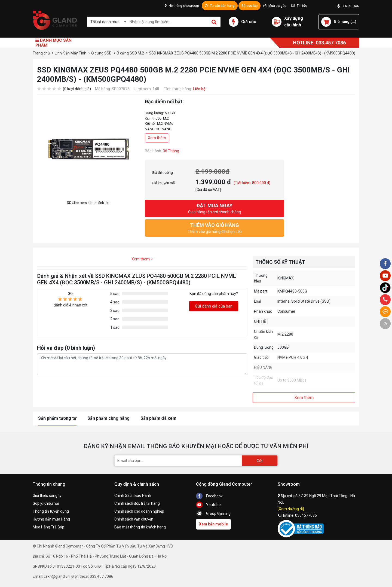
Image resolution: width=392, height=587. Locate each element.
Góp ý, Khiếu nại (46, 503)
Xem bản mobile (213, 524)
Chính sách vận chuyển (134, 519)
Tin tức (299, 6)
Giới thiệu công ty (47, 495)
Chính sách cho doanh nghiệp (139, 511)
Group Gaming (213, 513)
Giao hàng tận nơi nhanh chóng (215, 208)
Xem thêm (157, 138)
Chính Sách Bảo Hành (133, 495)
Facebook (209, 496)
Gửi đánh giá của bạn (214, 306)
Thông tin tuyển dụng (51, 511)
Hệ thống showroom (182, 6)
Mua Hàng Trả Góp (48, 527)
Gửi (260, 461)
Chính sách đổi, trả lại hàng (137, 503)
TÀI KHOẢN (348, 6)
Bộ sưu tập (249, 6)
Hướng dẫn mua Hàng (51, 519)
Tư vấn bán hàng (220, 6)
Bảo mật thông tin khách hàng (140, 527)
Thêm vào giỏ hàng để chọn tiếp (215, 228)
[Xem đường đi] (291, 509)
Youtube (208, 505)
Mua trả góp (275, 6)
